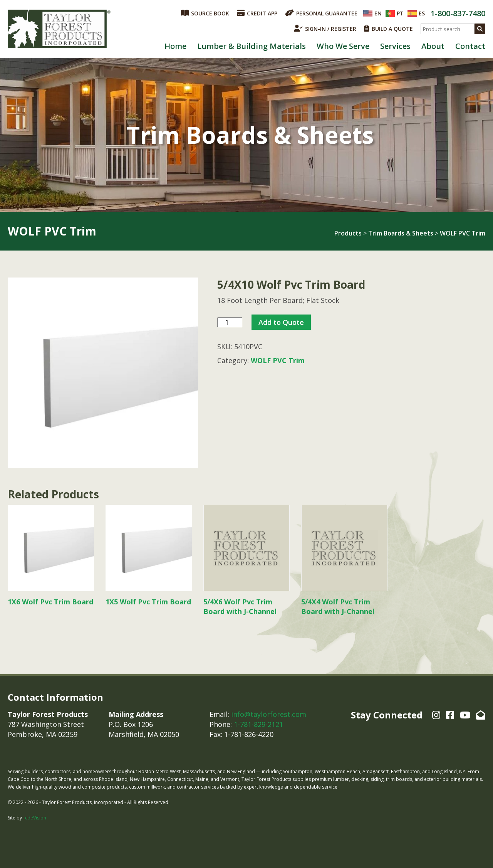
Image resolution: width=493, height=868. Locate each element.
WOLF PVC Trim (463, 233)
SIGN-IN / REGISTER (325, 29)
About (433, 46)
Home (175, 46)
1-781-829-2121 (258, 724)
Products (348, 233)
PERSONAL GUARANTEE (321, 13)
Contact (470, 46)
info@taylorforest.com (269, 714)
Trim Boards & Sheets (401, 233)
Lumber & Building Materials (252, 46)
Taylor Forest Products (59, 29)
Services (395, 46)
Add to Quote (281, 322)
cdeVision (36, 818)
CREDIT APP (257, 13)
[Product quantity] (230, 322)
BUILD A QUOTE (388, 29)
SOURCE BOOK (205, 13)
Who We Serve (343, 46)
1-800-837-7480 (458, 13)
